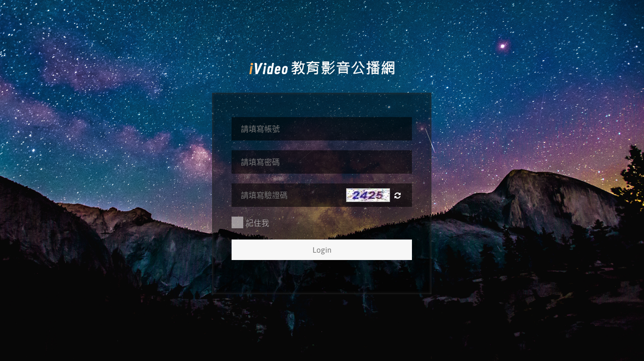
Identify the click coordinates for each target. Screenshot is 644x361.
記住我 (250, 222)
